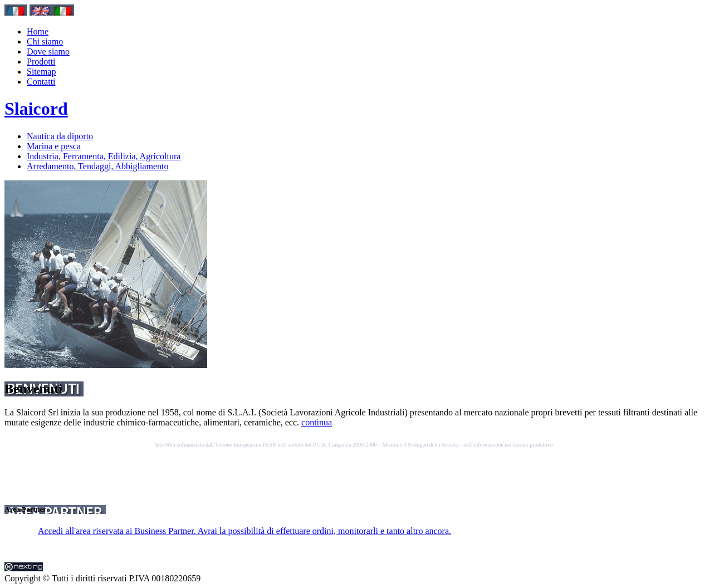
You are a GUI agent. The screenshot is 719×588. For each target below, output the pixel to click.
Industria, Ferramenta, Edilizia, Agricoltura (104, 156)
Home (38, 31)
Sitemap (41, 72)
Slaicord (36, 109)
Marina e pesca (54, 146)
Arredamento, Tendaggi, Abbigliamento (98, 166)
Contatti (41, 82)
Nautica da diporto (60, 136)
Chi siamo (45, 41)
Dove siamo (48, 52)
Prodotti (41, 62)
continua (317, 422)
